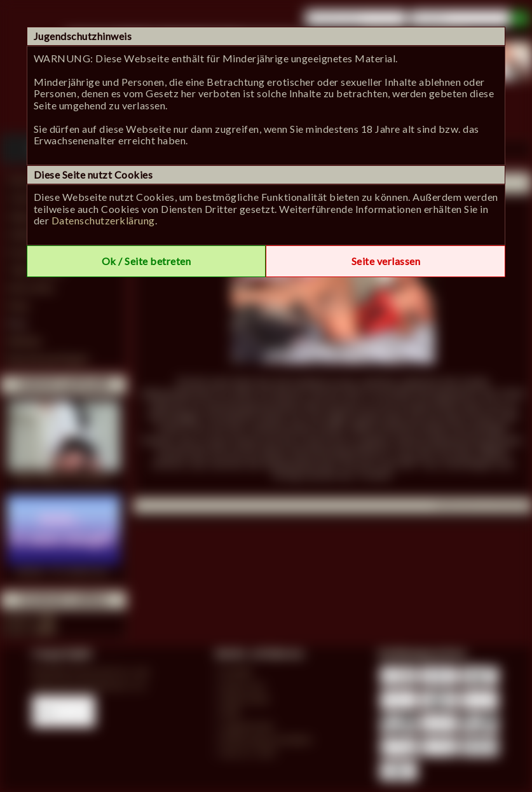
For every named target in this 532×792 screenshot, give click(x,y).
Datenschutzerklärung (103, 220)
